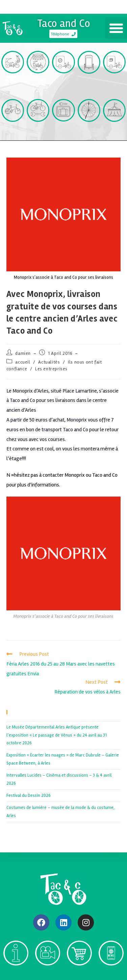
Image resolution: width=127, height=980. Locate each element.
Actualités (49, 362)
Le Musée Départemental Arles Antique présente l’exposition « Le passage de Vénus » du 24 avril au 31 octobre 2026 (57, 735)
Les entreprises (51, 369)
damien (23, 353)
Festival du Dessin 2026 (29, 796)
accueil (23, 362)
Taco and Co (64, 23)
